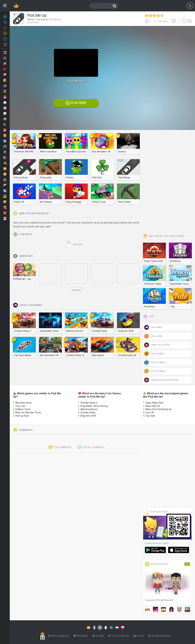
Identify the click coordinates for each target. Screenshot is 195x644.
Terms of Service (119, 635)
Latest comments (91, 447)
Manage (166, 635)
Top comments (60, 447)
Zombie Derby (88, 412)
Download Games (156, 512)
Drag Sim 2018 (88, 416)
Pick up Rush (22, 416)
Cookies (154, 635)
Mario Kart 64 (153, 406)
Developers (81, 635)
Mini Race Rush (24, 403)
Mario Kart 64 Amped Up (158, 409)
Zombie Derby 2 (89, 403)
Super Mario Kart (154, 403)
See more (76, 290)
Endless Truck (23, 409)
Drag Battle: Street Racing (94, 406)
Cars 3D (150, 412)
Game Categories (59, 635)
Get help (98, 635)
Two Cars (21, 406)
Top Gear (150, 416)
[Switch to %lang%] (70, 627)
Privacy (139, 635)
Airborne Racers (89, 409)
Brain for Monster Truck (28, 412)
